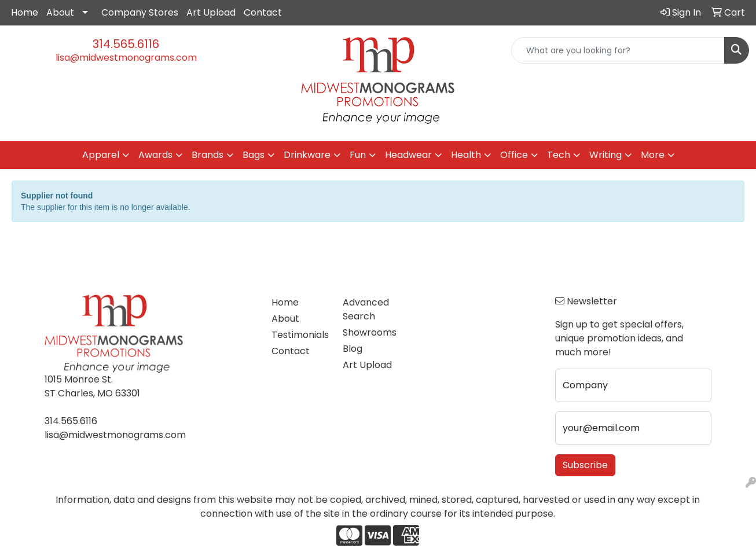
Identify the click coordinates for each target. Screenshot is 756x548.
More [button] (653, 155)
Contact (263, 12)
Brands (208, 155)
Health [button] (466, 155)
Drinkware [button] (307, 155)
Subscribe (585, 465)
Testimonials (300, 335)
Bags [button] (254, 155)
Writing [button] (605, 155)
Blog (353, 349)
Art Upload (211, 12)
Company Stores (140, 12)
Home (25, 12)
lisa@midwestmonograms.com (126, 58)
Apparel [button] (101, 155)
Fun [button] (358, 155)
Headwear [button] (408, 155)
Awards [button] (155, 155)
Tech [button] (559, 155)
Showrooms (370, 332)
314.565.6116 (126, 44)
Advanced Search (366, 309)
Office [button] (514, 155)
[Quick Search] (618, 50)
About (60, 12)
